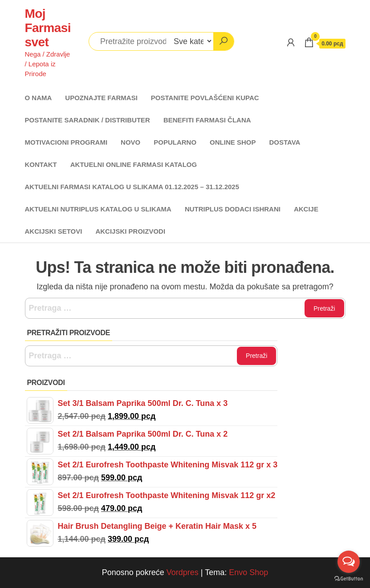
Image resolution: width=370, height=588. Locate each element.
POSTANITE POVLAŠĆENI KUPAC (205, 98)
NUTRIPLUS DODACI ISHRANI (233, 209)
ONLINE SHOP (233, 142)
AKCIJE (306, 209)
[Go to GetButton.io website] (349, 579)
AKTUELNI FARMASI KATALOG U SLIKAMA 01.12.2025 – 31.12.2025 (132, 187)
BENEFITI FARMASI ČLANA (207, 120)
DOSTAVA (285, 142)
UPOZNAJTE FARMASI (101, 98)
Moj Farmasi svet (48, 28)
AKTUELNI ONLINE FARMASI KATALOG (134, 164)
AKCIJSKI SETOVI (54, 231)
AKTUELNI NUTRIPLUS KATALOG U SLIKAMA (98, 209)
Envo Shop (248, 572)
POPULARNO (175, 142)
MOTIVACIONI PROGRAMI (66, 142)
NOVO (130, 142)
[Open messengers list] (349, 562)
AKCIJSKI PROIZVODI (130, 231)
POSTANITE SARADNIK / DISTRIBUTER (87, 120)
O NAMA (39, 98)
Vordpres (183, 572)
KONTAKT (41, 164)
